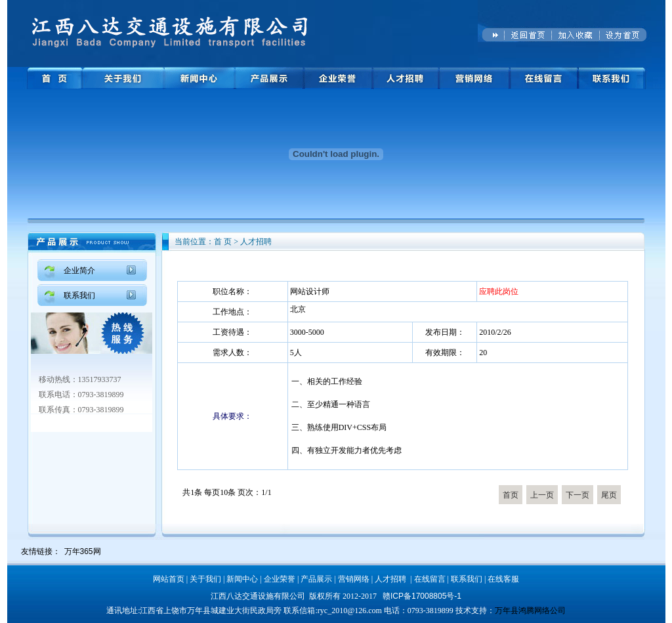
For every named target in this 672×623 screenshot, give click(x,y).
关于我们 (205, 579)
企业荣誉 (280, 579)
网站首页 (169, 579)
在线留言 (430, 579)
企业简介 (79, 270)
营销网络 (354, 579)
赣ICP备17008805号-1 (422, 596)
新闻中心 (242, 579)
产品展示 (316, 579)
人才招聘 (390, 579)
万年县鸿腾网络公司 (530, 611)
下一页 (577, 495)
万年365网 (83, 551)
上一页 (542, 495)
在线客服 (503, 579)
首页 (511, 495)
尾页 (609, 495)
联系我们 (79, 295)
